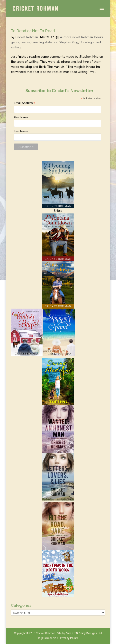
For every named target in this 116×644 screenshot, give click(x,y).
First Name (21, 117)
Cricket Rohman (27, 37)
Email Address (25, 103)
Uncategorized (90, 42)
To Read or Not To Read (33, 31)
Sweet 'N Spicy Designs (81, 633)
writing (16, 47)
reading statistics (45, 42)
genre (15, 42)
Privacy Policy (69, 638)
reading (26, 42)
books (99, 37)
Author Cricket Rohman (76, 37)
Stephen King (69, 42)
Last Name (21, 131)
